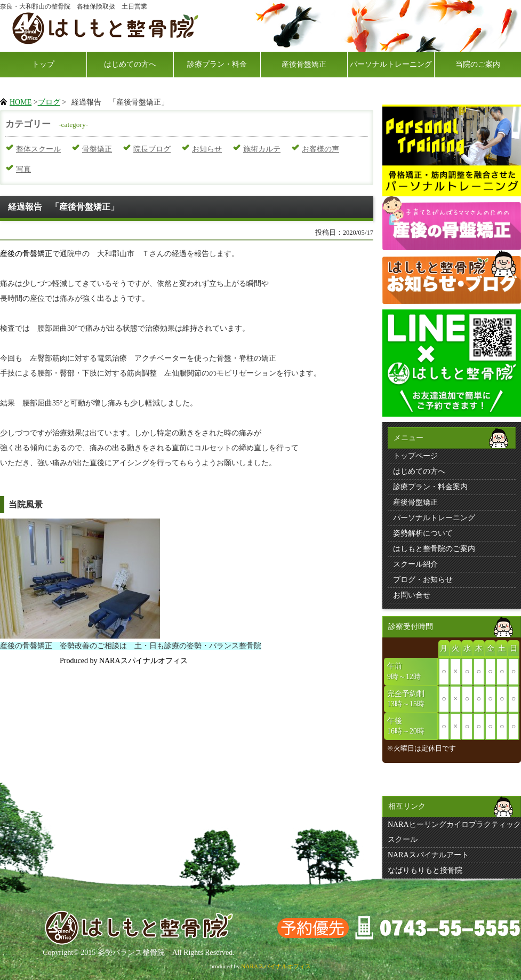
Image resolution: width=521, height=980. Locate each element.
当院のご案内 (478, 64)
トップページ (415, 456)
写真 (23, 169)
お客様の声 (320, 149)
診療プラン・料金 (217, 64)
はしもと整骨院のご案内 (434, 549)
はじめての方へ (130, 64)
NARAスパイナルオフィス (276, 966)
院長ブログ (152, 149)
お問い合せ (412, 595)
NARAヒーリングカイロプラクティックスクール (454, 832)
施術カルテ (262, 149)
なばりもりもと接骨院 (425, 870)
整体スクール (38, 149)
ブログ (49, 102)
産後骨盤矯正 (304, 64)
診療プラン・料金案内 (430, 487)
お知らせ (207, 149)
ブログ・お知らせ (423, 580)
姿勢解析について (423, 533)
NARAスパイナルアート (428, 855)
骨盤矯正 (97, 149)
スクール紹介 (415, 564)
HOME (21, 102)
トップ (43, 64)
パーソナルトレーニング (391, 64)
